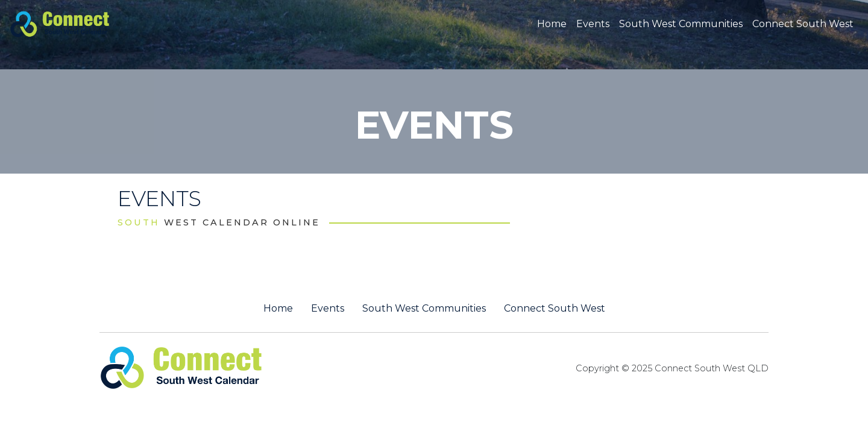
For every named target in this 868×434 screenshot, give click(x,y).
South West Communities (681, 24)
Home (552, 24)
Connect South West (803, 24)
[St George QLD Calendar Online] (80, 23)
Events (593, 24)
